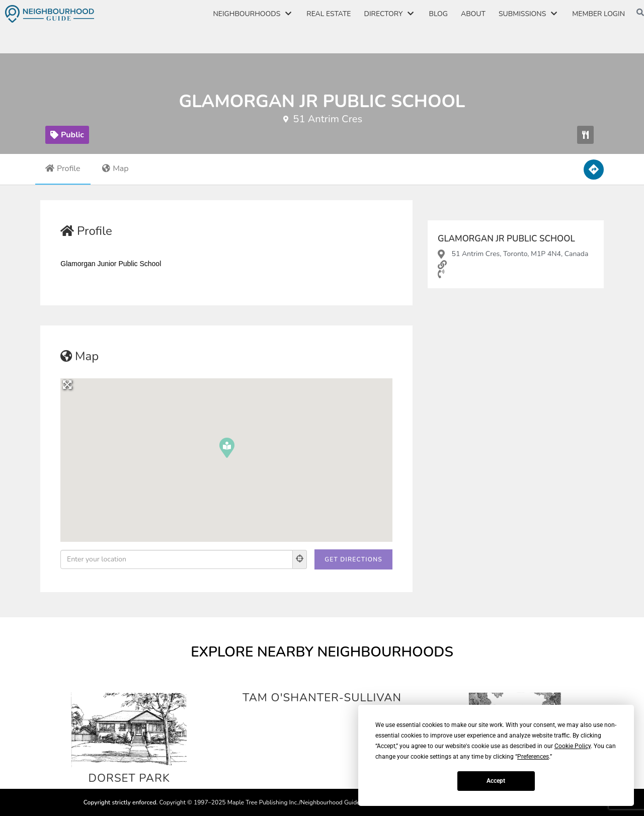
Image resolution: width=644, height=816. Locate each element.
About (473, 14)
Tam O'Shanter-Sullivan (322, 697)
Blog (438, 14)
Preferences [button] (533, 757)
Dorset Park (129, 778)
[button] (585, 135)
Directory (390, 14)
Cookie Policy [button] (573, 746)
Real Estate (329, 14)
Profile (63, 169)
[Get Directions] (353, 559)
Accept (496, 781)
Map (115, 169)
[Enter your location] (177, 559)
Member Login (598, 14)
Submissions (529, 14)
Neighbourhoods (253, 14)
